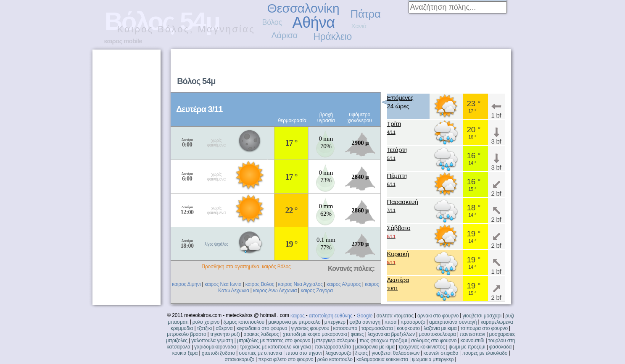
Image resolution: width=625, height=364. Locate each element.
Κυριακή (398, 258)
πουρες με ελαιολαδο (485, 353)
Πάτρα (366, 14)
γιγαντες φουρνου (310, 328)
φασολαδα (501, 347)
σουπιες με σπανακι (260, 353)
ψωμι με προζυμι (467, 347)
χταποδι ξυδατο (218, 353)
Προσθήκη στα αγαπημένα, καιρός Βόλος (246, 267)
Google (365, 316)
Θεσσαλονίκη (303, 8)
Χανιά (359, 26)
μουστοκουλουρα (437, 334)
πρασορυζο (413, 322)
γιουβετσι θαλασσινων (396, 353)
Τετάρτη (397, 154)
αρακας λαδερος (261, 334)
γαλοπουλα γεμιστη (212, 340)
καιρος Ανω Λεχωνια (275, 291)
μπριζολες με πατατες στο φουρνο (274, 340)
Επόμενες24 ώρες (400, 102)
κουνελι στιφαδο (441, 353)
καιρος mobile (123, 41)
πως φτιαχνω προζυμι (383, 340)
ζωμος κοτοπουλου (244, 322)
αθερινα (224, 328)
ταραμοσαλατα (377, 328)
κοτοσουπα (345, 328)
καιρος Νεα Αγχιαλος (301, 284)
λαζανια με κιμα (440, 328)
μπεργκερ (335, 322)
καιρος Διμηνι (186, 284)
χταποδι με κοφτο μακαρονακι (315, 334)
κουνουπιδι (472, 340)
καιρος (298, 316)
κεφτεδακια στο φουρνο (262, 328)
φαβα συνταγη (365, 322)
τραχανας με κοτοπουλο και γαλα (276, 347)
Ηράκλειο (333, 37)
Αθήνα (314, 22)
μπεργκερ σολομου (335, 340)
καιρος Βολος (260, 284)
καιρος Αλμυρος (344, 284)
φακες (357, 334)
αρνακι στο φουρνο (438, 316)
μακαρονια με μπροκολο (294, 322)
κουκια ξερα (185, 353)
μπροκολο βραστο (186, 334)
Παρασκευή (403, 206)
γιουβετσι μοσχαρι (482, 316)
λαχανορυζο (339, 353)
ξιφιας (361, 353)
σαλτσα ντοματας (395, 316)
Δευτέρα (398, 284)
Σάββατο (399, 232)
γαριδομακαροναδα (215, 347)
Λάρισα (285, 35)
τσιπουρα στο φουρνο (484, 328)
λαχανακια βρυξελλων (391, 334)
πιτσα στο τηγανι (304, 353)
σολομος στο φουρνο (434, 340)
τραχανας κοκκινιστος (422, 347)
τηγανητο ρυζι (225, 334)
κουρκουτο (408, 328)
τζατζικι (205, 328)
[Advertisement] (403, 70)
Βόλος (272, 22)
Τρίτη (394, 128)
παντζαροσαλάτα (333, 347)
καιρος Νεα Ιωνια (223, 284)
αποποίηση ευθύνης (331, 316)
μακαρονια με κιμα (375, 347)
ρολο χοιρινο (206, 322)
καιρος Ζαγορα (316, 291)
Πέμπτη (397, 180)
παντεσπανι (472, 334)
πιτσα (390, 322)
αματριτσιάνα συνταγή (453, 322)
